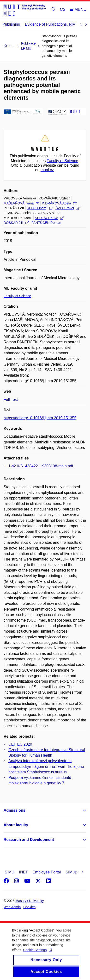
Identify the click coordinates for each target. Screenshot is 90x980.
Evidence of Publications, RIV (50, 24)
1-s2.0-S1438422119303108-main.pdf (41, 466)
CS (63, 9)
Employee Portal (47, 872)
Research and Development (29, 840)
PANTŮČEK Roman (46, 223)
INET (23, 872)
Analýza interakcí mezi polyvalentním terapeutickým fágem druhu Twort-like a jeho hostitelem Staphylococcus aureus (46, 766)
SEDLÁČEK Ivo (49, 218)
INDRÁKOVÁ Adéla (59, 203)
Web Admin (12, 907)
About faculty (16, 825)
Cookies (29, 907)
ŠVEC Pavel (67, 208)
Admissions (15, 810)
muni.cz (47, 170)
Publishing (11, 24)
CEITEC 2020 (20, 744)
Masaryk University (30, 901)
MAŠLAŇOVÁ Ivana (21, 203)
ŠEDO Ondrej (40, 208)
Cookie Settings (38, 955)
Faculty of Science (63, 161)
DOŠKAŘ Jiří (16, 223)
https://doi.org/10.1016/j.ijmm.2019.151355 (40, 418)
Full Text (11, 399)
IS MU (9, 872)
